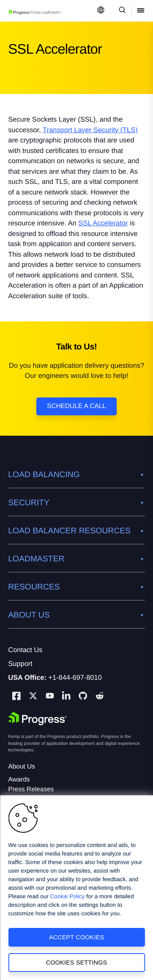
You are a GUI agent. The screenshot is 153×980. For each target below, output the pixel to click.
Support (20, 664)
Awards (19, 780)
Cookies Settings (77, 962)
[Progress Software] (38, 719)
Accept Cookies (76, 937)
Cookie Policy (68, 896)
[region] (76, 888)
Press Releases (31, 789)
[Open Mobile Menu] (141, 11)
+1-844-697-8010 (75, 678)
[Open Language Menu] (101, 11)
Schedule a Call (76, 406)
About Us (22, 767)
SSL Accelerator (103, 223)
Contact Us (25, 650)
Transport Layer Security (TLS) (90, 130)
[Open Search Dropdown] (121, 11)
